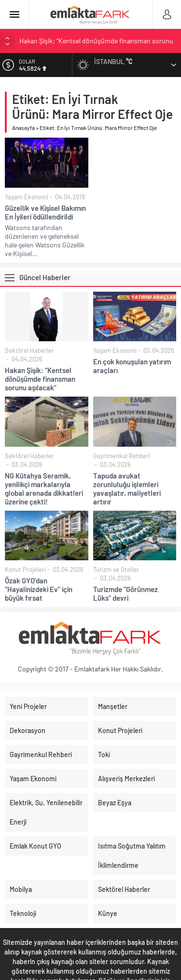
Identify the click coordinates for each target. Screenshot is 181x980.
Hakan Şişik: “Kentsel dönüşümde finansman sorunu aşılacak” (40, 379)
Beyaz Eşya (115, 803)
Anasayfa (23, 128)
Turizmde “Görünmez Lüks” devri (125, 593)
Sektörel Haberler (29, 350)
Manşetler (113, 706)
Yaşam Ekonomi (27, 197)
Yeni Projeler (28, 706)
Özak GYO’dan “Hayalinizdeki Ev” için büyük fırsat (39, 589)
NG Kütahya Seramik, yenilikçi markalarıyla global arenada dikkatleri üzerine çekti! (44, 489)
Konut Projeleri (25, 569)
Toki (104, 754)
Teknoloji (23, 913)
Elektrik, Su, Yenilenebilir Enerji (46, 812)
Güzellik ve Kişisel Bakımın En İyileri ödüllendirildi (45, 212)
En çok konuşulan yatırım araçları (132, 366)
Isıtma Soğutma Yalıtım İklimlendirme (132, 856)
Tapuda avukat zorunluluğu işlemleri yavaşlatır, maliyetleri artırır (127, 489)
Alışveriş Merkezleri (126, 779)
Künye (108, 913)
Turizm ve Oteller (116, 569)
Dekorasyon (28, 730)
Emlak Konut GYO (35, 846)
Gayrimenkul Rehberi (122, 456)
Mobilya (21, 889)
